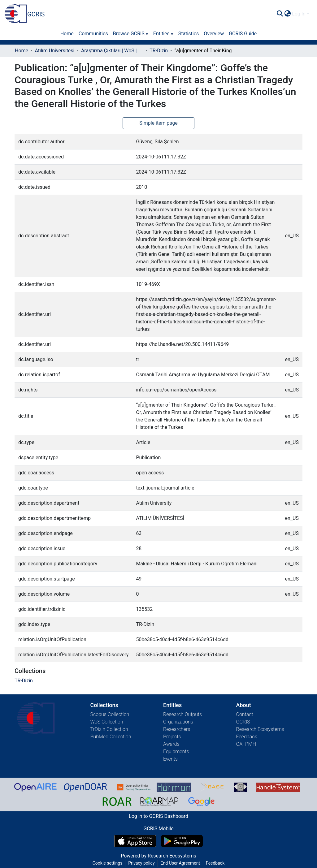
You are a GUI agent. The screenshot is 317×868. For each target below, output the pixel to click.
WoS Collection (107, 722)
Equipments (176, 751)
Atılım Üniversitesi (54, 51)
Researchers (177, 729)
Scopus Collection (110, 714)
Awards (171, 744)
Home (22, 51)
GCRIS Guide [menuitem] (243, 34)
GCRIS (243, 722)
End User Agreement (180, 863)
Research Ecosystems (260, 729)
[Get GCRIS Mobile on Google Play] (182, 841)
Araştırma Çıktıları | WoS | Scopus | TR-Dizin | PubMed (112, 51)
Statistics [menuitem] (189, 34)
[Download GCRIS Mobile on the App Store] (135, 841)
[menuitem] (287, 14)
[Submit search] (280, 14)
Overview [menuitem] (214, 34)
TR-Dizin (159, 51)
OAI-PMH (246, 744)
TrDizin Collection (109, 729)
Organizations (178, 722)
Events (170, 759)
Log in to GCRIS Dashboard (158, 816)
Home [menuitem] (67, 34)
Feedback (247, 737)
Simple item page (158, 123)
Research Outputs (182, 714)
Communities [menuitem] (93, 34)
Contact (245, 714)
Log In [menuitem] (299, 14)
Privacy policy (141, 863)
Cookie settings (108, 863)
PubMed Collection (111, 737)
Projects (172, 737)
